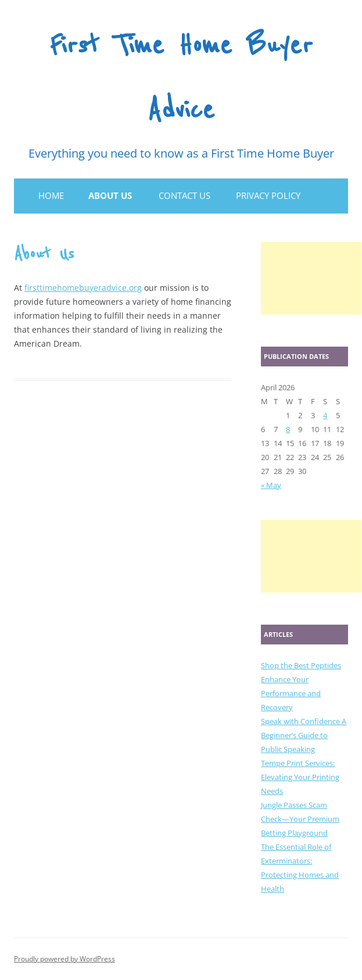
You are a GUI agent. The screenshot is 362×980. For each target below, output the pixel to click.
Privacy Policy (268, 195)
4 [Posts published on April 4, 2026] (325, 415)
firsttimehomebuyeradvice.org (83, 288)
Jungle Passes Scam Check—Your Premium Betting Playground (300, 819)
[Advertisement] (311, 278)
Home (51, 195)
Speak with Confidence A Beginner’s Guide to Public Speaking (304, 735)
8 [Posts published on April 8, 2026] (288, 429)
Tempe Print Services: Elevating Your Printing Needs (300, 777)
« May (271, 485)
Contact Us (184, 195)
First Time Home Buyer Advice (181, 78)
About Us (110, 195)
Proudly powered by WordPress (64, 959)
